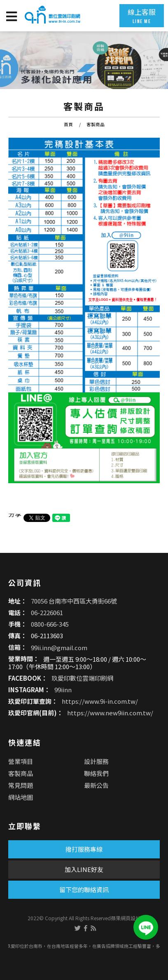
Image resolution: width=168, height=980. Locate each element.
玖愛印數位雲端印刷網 (82, 678)
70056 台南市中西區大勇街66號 (74, 601)
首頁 (68, 124)
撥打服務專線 (84, 849)
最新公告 (96, 785)
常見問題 (21, 785)
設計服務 (96, 761)
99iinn (63, 690)
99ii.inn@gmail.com (59, 647)
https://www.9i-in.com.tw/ (100, 702)
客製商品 (96, 124)
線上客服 (142, 16)
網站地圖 (21, 797)
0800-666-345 (50, 624)
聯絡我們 (96, 773)
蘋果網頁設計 (126, 918)
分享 (15, 514)
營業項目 (21, 761)
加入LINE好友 (84, 869)
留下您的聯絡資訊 (84, 890)
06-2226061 (47, 612)
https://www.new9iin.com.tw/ (110, 713)
